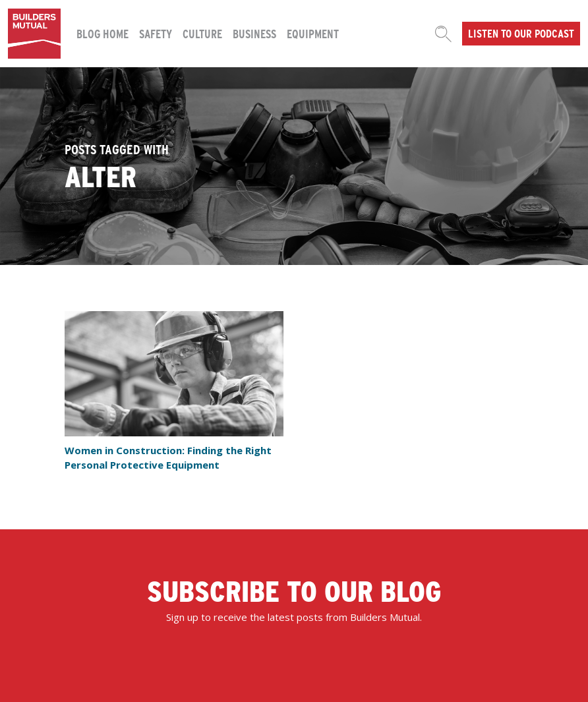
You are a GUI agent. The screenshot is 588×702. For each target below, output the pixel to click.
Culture (202, 33)
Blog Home (103, 33)
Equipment (313, 33)
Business (254, 33)
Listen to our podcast (521, 33)
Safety (156, 33)
